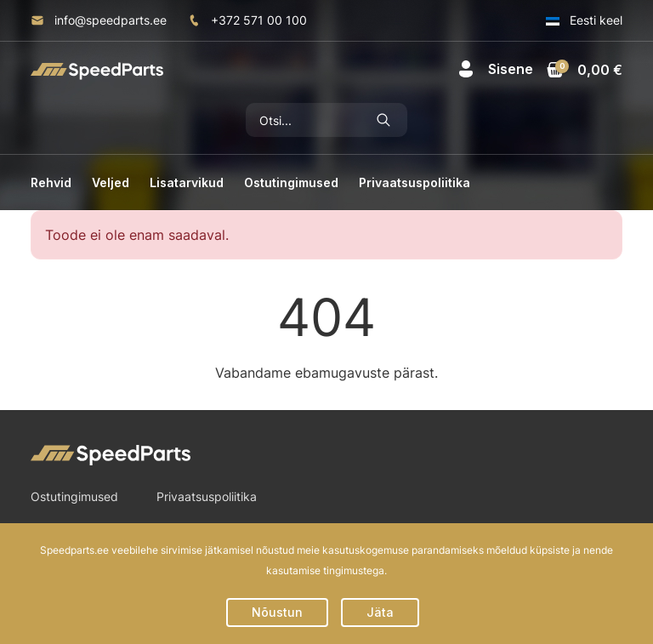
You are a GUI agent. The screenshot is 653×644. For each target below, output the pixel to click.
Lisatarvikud (187, 182)
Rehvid (51, 182)
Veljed (111, 182)
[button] (495, 69)
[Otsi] (303, 120)
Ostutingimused (291, 182)
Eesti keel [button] (584, 20)
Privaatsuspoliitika (415, 182)
